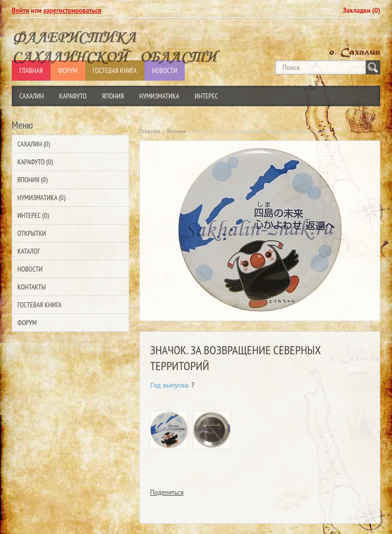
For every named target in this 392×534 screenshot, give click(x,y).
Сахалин (32, 96)
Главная (150, 131)
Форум (27, 323)
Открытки (32, 233)
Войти (20, 10)
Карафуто (73, 96)
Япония (113, 96)
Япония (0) (32, 180)
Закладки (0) (362, 10)
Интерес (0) (33, 215)
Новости (30, 269)
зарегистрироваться (72, 10)
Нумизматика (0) (41, 198)
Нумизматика (160, 96)
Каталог (29, 251)
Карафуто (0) (35, 162)
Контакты (32, 287)
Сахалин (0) (34, 144)
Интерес (206, 96)
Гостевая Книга (39, 305)
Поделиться (167, 492)
